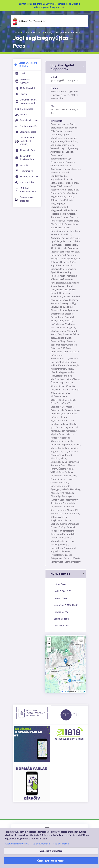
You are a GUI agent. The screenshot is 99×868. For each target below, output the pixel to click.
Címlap (16, 33)
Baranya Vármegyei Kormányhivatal (63, 33)
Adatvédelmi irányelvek (17, 844)
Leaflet (65, 691)
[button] (66, 67)
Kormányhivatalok (27, 21)
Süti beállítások (61, 844)
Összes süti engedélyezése (51, 861)
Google (82, 691)
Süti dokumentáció (41, 844)
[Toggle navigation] (83, 21)
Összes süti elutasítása (51, 851)
